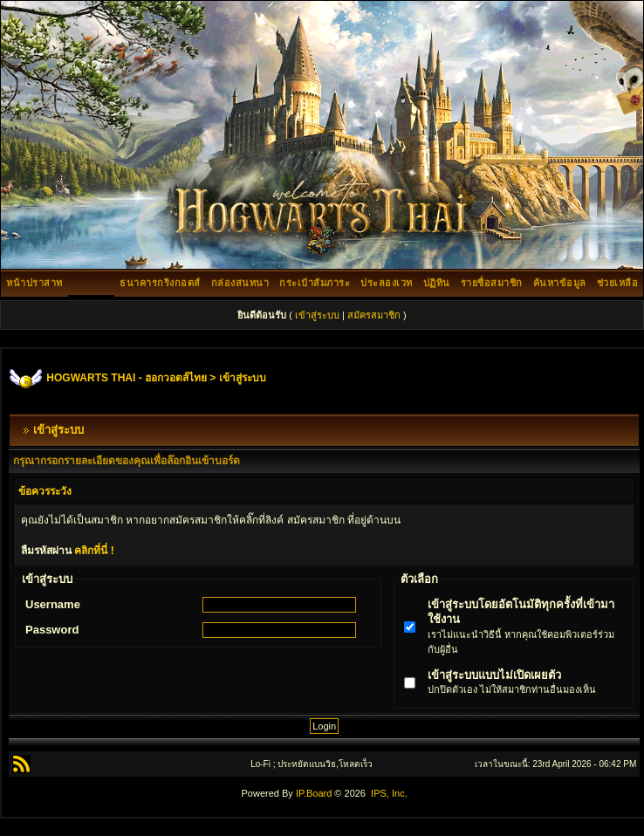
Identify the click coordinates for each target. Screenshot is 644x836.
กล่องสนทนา (240, 283)
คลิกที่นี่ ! (94, 551)
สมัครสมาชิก (374, 315)
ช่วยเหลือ (618, 283)
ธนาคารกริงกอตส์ (160, 283)
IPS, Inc (388, 793)
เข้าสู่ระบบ (317, 315)
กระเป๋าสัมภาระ (315, 283)
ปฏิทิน (437, 283)
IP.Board (314, 793)
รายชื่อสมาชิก (492, 283)
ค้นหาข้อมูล (560, 283)
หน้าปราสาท (34, 283)
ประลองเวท (387, 283)
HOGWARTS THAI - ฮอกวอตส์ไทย (127, 378)
